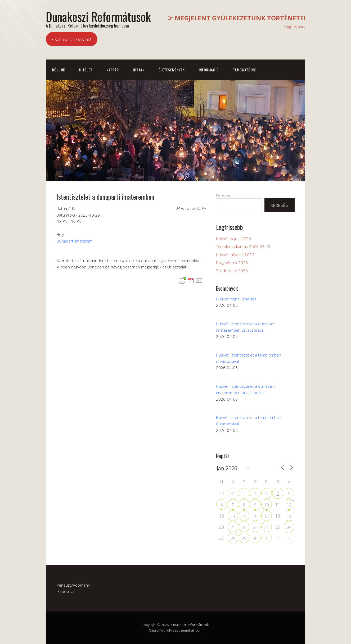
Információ (209, 70)
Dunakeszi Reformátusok (98, 17)
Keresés (224, 195)
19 (289, 516)
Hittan (139, 70)
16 (255, 516)
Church (155, 630)
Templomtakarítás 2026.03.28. (244, 246)
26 (289, 527)
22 (244, 527)
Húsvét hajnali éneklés (236, 299)
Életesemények (172, 70)
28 (233, 538)
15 (244, 516)
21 (233, 527)
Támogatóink (244, 70)
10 (267, 505)
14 (233, 516)
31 (233, 494)
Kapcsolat (66, 591)
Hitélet (86, 70)
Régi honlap (295, 26)
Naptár (113, 70)
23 (255, 527)
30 (255, 538)
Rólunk (59, 70)
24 (267, 527)
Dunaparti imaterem (75, 241)
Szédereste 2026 (232, 271)
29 (244, 538)
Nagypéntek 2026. (232, 263)
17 (267, 516)
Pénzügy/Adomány (73, 585)
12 (289, 505)
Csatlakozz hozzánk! (71, 39)
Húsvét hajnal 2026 (233, 239)
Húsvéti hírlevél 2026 (235, 255)
